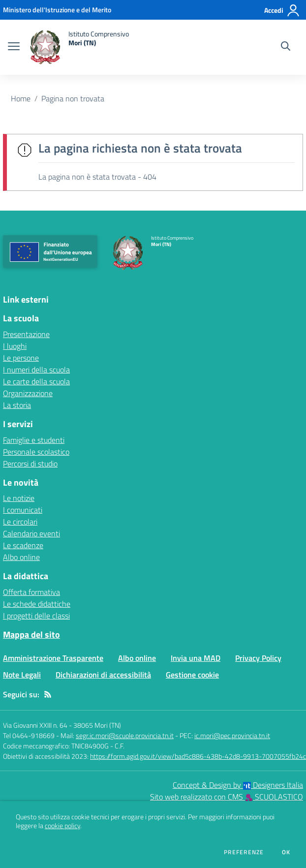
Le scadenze (23, 545)
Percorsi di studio (30, 464)
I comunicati (23, 510)
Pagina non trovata (73, 98)
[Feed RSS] (48, 694)
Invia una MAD (196, 658)
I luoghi (15, 346)
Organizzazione (28, 393)
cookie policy (62, 826)
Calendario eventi (31, 533)
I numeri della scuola (36, 370)
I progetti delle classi (36, 616)
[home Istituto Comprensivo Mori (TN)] (79, 47)
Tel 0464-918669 (29, 735)
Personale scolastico (36, 452)
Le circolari (20, 522)
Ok (286, 852)
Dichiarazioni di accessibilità (103, 675)
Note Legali (22, 675)
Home (21, 98)
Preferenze (244, 852)
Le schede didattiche (37, 604)
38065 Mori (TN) (97, 725)
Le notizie (19, 498)
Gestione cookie (192, 675)
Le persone (21, 358)
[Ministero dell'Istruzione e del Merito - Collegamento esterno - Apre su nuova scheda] (57, 10)
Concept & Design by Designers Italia (238, 785)
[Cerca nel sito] (286, 47)
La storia (17, 405)
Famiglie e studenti (34, 440)
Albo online (21, 557)
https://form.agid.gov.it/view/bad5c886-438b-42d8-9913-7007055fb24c (198, 756)
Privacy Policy (258, 658)
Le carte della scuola (36, 381)
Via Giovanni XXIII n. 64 (35, 725)
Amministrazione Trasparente (53, 658)
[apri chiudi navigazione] (14, 47)
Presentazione (26, 334)
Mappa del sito (31, 635)
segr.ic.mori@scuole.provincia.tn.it (125, 735)
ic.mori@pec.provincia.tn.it (232, 735)
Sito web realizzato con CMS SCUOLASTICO (227, 797)
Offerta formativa (31, 592)
